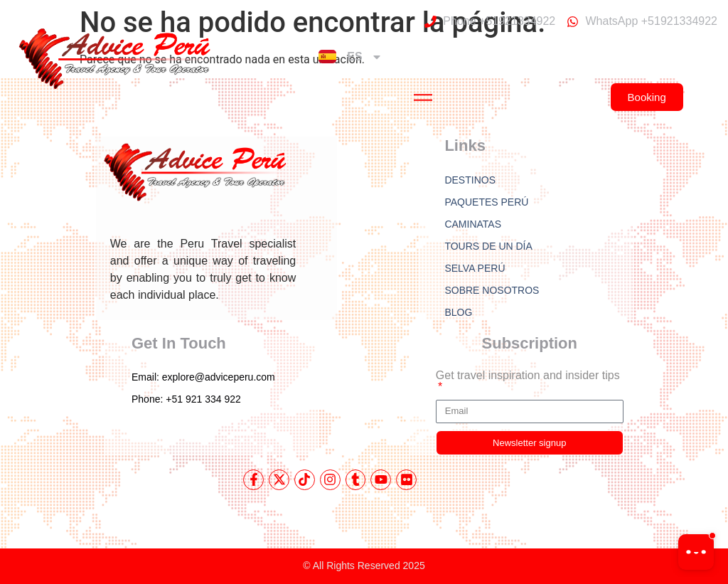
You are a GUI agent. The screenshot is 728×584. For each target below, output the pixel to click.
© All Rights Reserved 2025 (364, 566)
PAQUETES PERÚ (486, 202)
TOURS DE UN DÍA (488, 246)
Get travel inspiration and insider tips (528, 376)
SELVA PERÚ (475, 268)
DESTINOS (470, 180)
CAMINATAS (473, 224)
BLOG (458, 312)
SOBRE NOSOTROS (492, 290)
